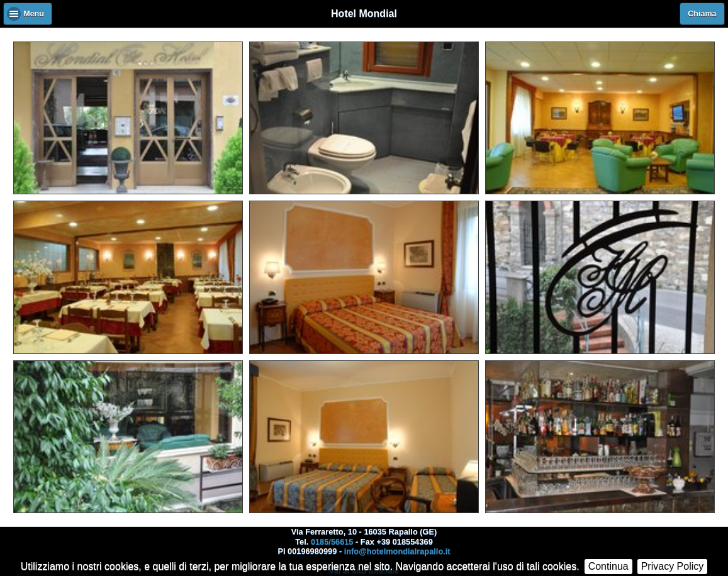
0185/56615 (332, 542)
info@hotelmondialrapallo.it (397, 551)
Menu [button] (34, 14)
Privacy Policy (673, 566)
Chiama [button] (702, 14)
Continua (608, 566)
